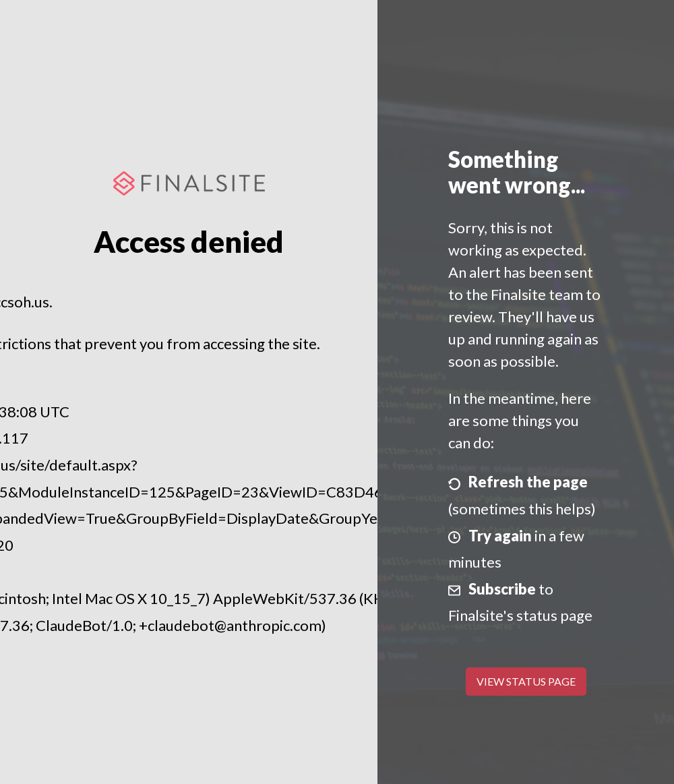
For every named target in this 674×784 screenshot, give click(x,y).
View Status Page (526, 681)
